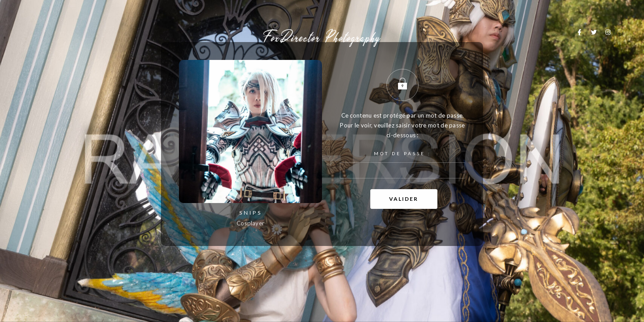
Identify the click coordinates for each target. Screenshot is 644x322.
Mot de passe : (402, 165)
